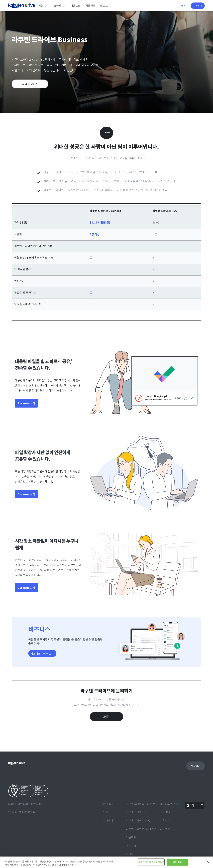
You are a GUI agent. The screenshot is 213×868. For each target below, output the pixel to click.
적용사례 (90, 5)
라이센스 (165, 829)
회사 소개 (108, 804)
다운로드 (76, 5)
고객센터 (108, 820)
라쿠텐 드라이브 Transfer (140, 804)
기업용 (182, 6)
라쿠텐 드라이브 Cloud (139, 812)
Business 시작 (26, 403)
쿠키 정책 (165, 812)
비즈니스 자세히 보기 (42, 653)
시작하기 (198, 6)
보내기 (106, 716)
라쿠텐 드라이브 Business (141, 829)
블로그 (104, 5)
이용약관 (165, 820)
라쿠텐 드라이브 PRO (138, 820)
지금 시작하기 (30, 84)
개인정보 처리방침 (170, 804)
